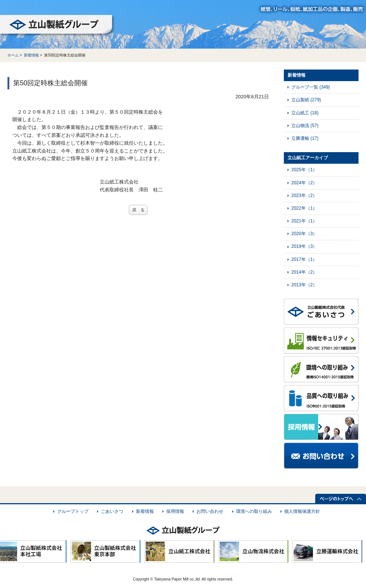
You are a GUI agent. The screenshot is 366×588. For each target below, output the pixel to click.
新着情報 (31, 55)
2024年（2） (304, 183)
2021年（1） (304, 221)
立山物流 (305, 126)
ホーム (13, 55)
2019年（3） (304, 246)
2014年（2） (304, 272)
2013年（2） (304, 285)
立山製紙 (306, 100)
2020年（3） (304, 234)
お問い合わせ (210, 511)
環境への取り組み (254, 511)
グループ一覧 (311, 87)
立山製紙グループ (58, 26)
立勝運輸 (305, 138)
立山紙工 (305, 113)
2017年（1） (304, 259)
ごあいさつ (112, 511)
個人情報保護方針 (302, 511)
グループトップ (73, 511)
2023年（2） (304, 196)
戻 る (138, 210)
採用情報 (175, 511)
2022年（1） (304, 208)
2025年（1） (304, 170)
